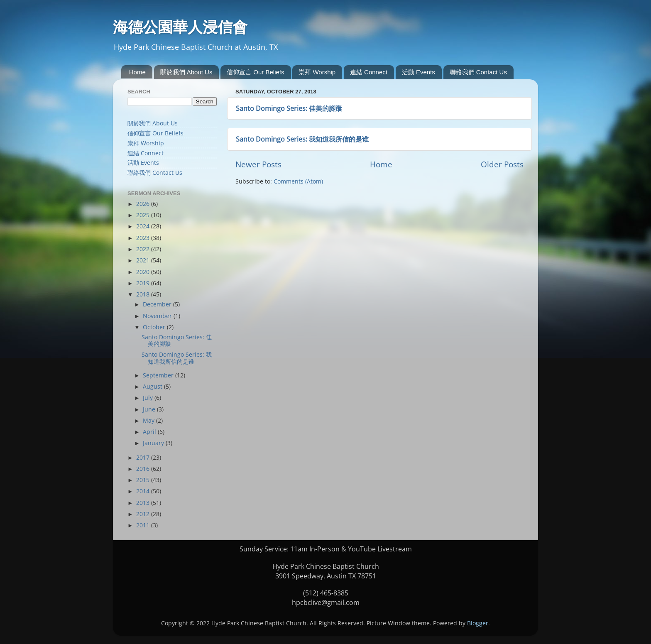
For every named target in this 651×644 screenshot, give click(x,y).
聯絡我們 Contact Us (478, 72)
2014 (144, 491)
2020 (144, 272)
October (155, 327)
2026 (144, 204)
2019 (144, 283)
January (154, 443)
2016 (144, 469)
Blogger (478, 623)
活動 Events (418, 72)
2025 (144, 215)
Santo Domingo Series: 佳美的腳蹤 (289, 108)
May (149, 421)
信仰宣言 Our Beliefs (255, 72)
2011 (144, 525)
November (158, 316)
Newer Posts (258, 164)
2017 (144, 458)
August (153, 387)
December (158, 304)
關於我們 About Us (186, 72)
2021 (144, 260)
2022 (144, 249)
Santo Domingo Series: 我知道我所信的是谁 (302, 139)
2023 (144, 238)
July (149, 398)
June (150, 409)
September (159, 375)
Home (137, 72)
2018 (144, 294)
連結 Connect (369, 72)
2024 (144, 226)
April (150, 432)
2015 (144, 480)
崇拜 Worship (317, 72)
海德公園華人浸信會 (180, 27)
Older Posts (502, 164)
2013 (144, 503)
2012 (144, 514)
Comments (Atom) (298, 181)
